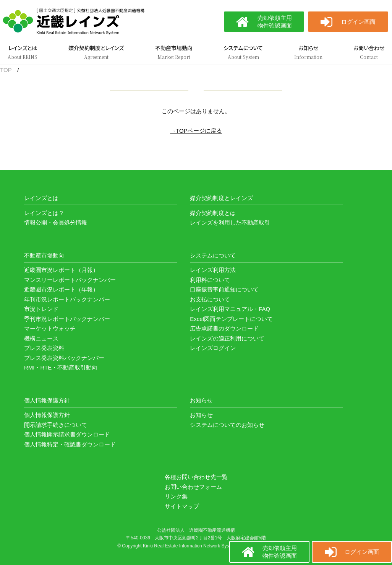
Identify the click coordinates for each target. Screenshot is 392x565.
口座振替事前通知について (224, 289)
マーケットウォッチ (50, 328)
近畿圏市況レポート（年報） (61, 289)
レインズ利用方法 (213, 270)
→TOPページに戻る (196, 131)
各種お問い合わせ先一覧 (196, 477)
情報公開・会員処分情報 (56, 222)
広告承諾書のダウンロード (224, 328)
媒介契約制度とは (213, 213)
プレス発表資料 (44, 348)
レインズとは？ (44, 213)
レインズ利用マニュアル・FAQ (230, 309)
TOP (6, 70)
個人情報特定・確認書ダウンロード (70, 444)
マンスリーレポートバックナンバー (70, 280)
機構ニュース (41, 338)
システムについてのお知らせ (227, 425)
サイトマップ (182, 506)
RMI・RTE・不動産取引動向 (61, 367)
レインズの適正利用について (227, 338)
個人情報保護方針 (47, 415)
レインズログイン (213, 348)
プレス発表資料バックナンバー (64, 358)
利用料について (210, 280)
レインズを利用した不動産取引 (230, 222)
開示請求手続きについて (56, 425)
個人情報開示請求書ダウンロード (67, 434)
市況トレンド (41, 309)
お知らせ (201, 415)
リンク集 (176, 496)
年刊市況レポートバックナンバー (67, 299)
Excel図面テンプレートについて (231, 319)
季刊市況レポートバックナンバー (67, 319)
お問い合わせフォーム (193, 487)
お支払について (210, 299)
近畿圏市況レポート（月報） (61, 270)
